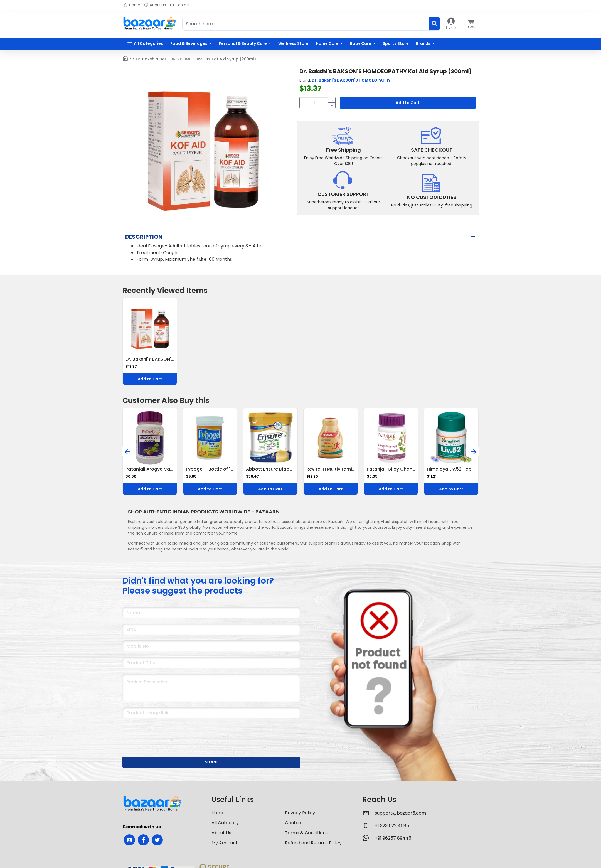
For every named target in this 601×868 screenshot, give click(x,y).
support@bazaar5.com (400, 806)
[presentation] (161, 727)
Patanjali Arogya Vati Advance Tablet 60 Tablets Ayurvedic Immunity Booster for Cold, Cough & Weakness (150, 462)
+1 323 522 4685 (392, 819)
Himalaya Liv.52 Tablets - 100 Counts (451, 462)
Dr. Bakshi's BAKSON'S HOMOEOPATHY (351, 80)
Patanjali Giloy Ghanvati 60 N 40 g (391, 462)
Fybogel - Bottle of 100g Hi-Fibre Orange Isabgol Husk (210, 462)
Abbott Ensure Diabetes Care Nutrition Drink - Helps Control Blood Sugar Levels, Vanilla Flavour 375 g (270, 462)
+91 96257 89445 (393, 831)
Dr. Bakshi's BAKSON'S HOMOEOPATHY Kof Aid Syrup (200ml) (150, 352)
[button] (127, 445)
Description (144, 237)
